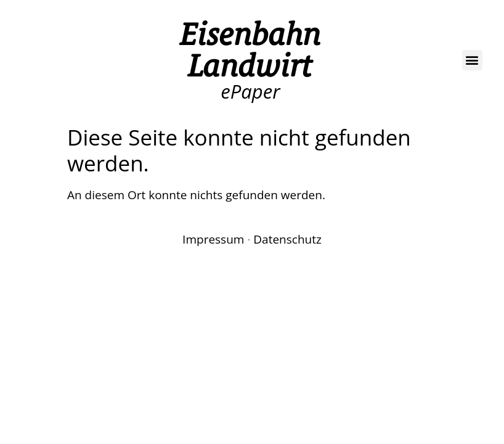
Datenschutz (287, 239)
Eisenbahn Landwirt (250, 50)
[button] (472, 60)
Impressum (213, 239)
